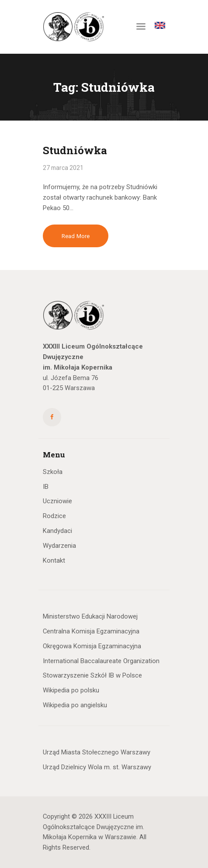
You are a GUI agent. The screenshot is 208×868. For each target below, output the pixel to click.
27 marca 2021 (63, 168)
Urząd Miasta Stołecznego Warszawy (97, 752)
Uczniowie (57, 501)
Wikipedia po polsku (71, 690)
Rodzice (54, 516)
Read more (76, 236)
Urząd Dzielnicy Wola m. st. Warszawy (97, 767)
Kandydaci (57, 531)
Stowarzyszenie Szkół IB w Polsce (92, 675)
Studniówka (75, 150)
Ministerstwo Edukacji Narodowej (90, 616)
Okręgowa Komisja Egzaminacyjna (92, 646)
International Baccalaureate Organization (101, 661)
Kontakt (54, 560)
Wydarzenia (59, 546)
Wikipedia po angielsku (75, 705)
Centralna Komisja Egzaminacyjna (91, 631)
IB (46, 487)
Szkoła (53, 472)
